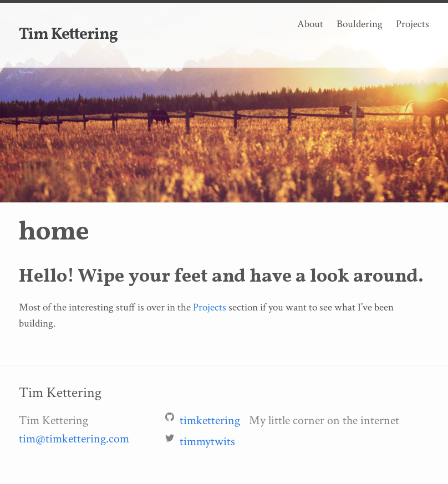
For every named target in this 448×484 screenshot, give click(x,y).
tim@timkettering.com (74, 439)
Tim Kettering (68, 35)
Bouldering (360, 24)
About (310, 24)
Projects (413, 24)
